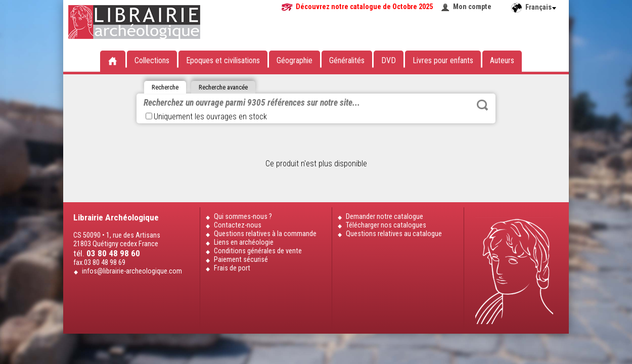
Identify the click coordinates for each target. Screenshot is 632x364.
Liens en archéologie (244, 242)
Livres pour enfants (443, 60)
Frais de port (232, 268)
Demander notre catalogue (385, 217)
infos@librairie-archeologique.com (132, 271)
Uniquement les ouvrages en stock (206, 117)
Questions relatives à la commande (265, 234)
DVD (389, 60)
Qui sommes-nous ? (243, 217)
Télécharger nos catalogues (386, 225)
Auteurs (502, 60)
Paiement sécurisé (241, 260)
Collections (152, 60)
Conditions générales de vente (258, 251)
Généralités (347, 60)
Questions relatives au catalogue (394, 234)
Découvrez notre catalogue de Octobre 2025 (364, 7)
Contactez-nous (238, 225)
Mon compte (472, 7)
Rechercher (482, 105)
